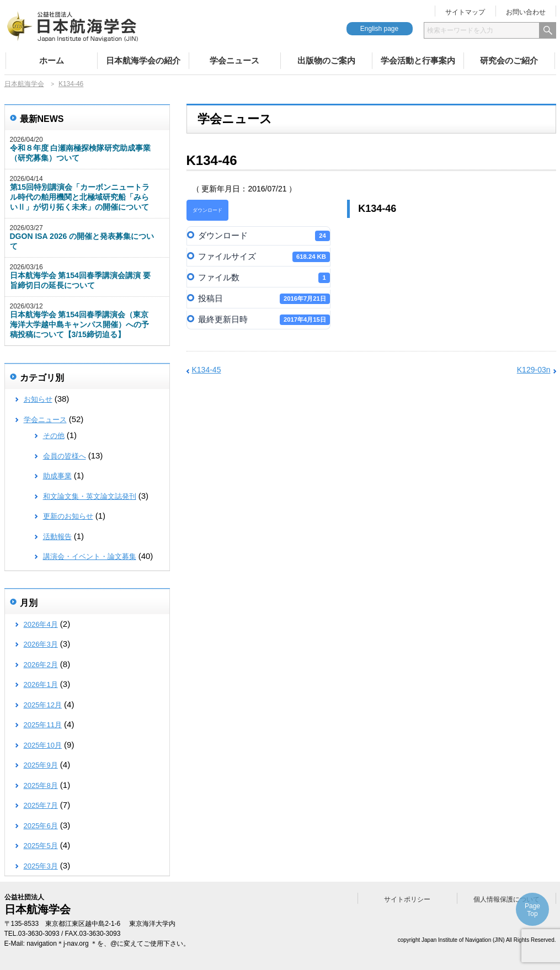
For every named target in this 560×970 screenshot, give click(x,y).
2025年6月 (41, 826)
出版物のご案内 (326, 60)
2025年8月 (41, 785)
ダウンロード (207, 210)
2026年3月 (41, 644)
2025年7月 (41, 805)
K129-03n (534, 370)
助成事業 (57, 476)
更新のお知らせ (68, 516)
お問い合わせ (526, 12)
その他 (54, 436)
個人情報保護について (506, 899)
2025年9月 (41, 765)
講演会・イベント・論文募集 (90, 556)
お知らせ (38, 399)
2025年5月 (41, 846)
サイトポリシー (407, 899)
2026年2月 (41, 665)
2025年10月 (43, 745)
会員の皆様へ (65, 456)
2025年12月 (43, 705)
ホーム (52, 60)
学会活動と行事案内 (418, 60)
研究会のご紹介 (509, 60)
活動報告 (57, 537)
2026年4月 (41, 624)
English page (379, 29)
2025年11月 (43, 725)
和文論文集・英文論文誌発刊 (90, 496)
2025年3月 (41, 866)
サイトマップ (465, 12)
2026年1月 (41, 684)
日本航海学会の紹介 (143, 60)
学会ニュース (234, 60)
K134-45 (207, 370)
